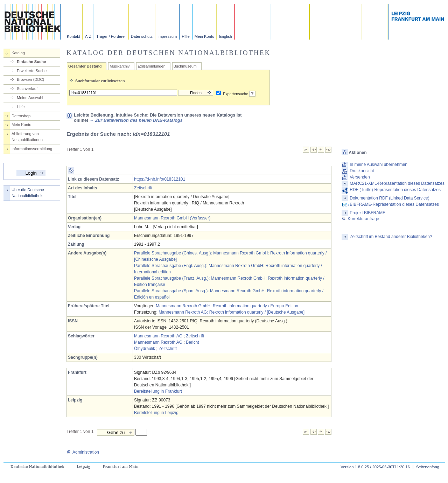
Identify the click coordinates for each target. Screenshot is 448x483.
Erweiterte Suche (32, 71)
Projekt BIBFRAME (367, 213)
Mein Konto (205, 36)
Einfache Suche (31, 62)
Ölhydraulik (145, 349)
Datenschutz (142, 36)
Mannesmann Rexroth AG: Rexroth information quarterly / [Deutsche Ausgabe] (232, 312)
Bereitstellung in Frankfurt (158, 391)
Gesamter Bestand (85, 66)
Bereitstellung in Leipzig (156, 413)
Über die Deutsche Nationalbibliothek (28, 193)
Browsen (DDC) (30, 79)
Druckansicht (362, 171)
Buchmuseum (185, 66)
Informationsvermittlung (32, 149)
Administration (83, 452)
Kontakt (73, 36)
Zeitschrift (143, 188)
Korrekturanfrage (360, 219)
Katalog (18, 53)
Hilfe (185, 36)
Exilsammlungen (151, 66)
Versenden (360, 177)
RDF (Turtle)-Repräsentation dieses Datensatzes (395, 190)
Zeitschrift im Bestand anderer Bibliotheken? (391, 237)
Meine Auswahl (30, 98)
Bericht (192, 342)
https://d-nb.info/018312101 (160, 179)
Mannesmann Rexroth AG (158, 336)
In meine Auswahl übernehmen (379, 164)
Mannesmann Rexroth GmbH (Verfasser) (172, 218)
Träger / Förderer (111, 36)
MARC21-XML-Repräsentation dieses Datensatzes (397, 183)
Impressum (167, 36)
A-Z (88, 36)
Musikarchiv (120, 66)
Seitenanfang (428, 467)
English (226, 36)
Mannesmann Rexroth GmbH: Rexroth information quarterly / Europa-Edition (227, 306)
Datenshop (21, 116)
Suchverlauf (27, 89)
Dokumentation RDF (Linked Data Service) (389, 198)
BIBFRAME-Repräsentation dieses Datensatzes (394, 204)
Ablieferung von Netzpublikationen (27, 137)
